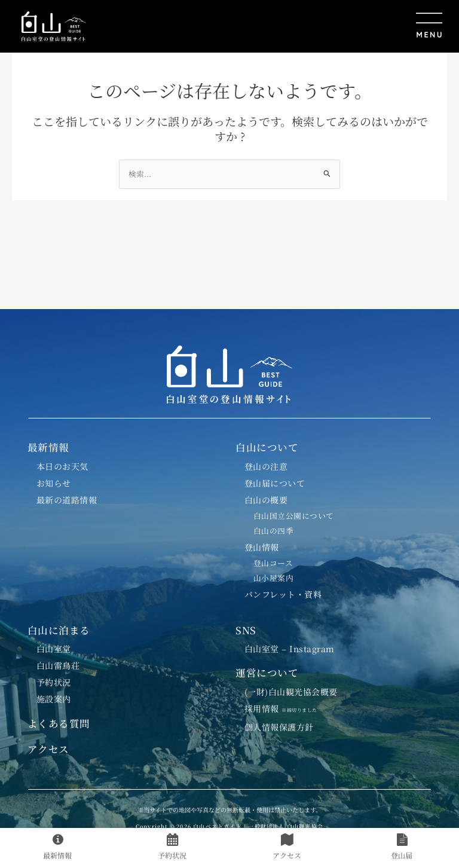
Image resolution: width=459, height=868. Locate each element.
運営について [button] (267, 673)
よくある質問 (59, 723)
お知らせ (54, 483)
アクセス (48, 749)
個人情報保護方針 (279, 727)
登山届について (275, 483)
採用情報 (286, 708)
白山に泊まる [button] (59, 630)
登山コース (273, 563)
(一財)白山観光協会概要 (291, 692)
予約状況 (54, 682)
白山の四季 (274, 531)
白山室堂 (54, 649)
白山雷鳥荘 (58, 665)
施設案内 (54, 699)
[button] (272, 26)
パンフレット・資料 (283, 594)
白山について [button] (267, 447)
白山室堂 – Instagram (290, 649)
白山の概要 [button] (266, 500)
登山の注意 (266, 466)
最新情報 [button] (48, 447)
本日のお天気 (62, 466)
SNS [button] (246, 630)
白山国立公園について (294, 516)
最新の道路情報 (67, 500)
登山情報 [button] (262, 547)
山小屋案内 (274, 578)
